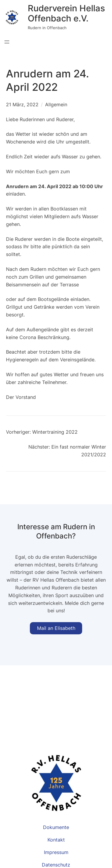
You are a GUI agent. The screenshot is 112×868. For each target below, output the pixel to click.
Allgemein (56, 104)
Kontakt (56, 840)
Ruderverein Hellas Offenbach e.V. (66, 13)
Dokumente (56, 827)
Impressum (56, 852)
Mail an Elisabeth (56, 628)
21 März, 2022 (22, 104)
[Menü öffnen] (7, 42)
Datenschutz (56, 865)
